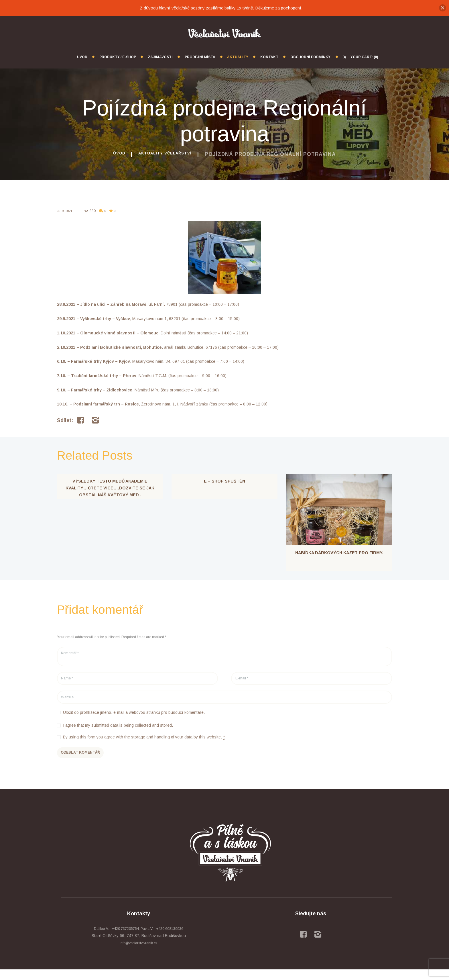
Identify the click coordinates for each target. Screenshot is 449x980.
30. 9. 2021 (66, 211)
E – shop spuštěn (224, 482)
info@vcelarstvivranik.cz (139, 954)
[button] (443, 8)
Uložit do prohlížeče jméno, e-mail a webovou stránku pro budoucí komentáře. (134, 719)
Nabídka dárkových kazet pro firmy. (339, 554)
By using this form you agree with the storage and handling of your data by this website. (144, 744)
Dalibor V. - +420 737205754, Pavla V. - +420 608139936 (139, 939)
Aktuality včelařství (167, 154)
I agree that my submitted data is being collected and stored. (118, 732)
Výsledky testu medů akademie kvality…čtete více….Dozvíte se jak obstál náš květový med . (110, 489)
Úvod (111, 154)
